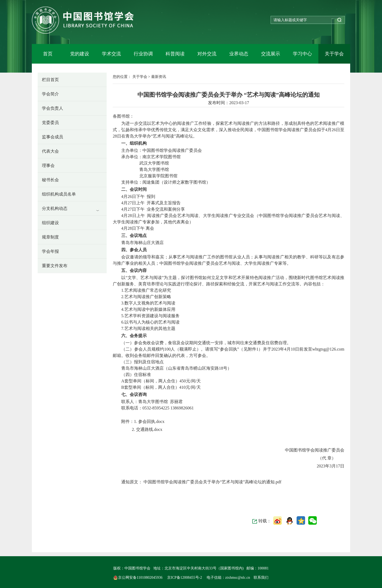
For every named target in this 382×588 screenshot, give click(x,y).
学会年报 (50, 251)
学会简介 (50, 94)
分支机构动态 (55, 208)
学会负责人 (53, 108)
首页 (48, 54)
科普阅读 (175, 54)
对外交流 (207, 54)
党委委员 (50, 123)
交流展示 (271, 54)
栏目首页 (50, 80)
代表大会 (50, 151)
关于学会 (334, 54)
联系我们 (261, 578)
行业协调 (143, 54)
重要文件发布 (55, 266)
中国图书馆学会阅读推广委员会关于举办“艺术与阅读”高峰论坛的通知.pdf (212, 482)
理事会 (48, 165)
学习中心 (302, 54)
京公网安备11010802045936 (138, 578)
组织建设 (50, 223)
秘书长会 (50, 180)
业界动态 (239, 54)
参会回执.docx (151, 421)
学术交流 (111, 54)
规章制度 (50, 237)
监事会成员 (53, 137)
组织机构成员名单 (59, 194)
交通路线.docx (149, 429)
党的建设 (80, 54)
